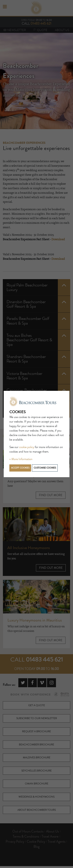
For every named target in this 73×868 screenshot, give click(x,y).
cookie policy (27, 447)
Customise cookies (45, 468)
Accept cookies (20, 468)
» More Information (21, 459)
